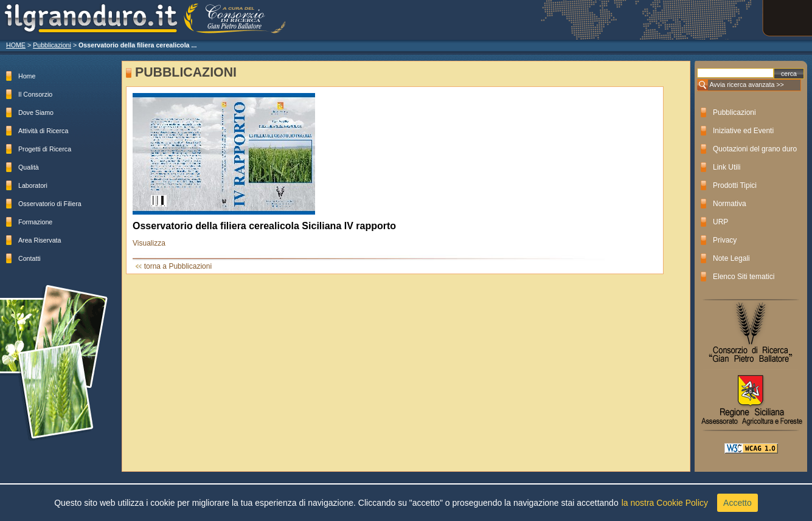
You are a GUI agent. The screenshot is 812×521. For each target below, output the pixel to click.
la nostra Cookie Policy (665, 503)
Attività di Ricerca (43, 131)
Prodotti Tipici (735, 185)
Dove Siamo (36, 112)
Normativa (730, 204)
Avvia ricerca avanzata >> (746, 85)
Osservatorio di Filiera (50, 204)
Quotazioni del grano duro (755, 149)
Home (27, 76)
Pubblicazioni (52, 45)
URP (720, 222)
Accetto (737, 503)
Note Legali (731, 258)
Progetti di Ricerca (45, 149)
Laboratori (33, 185)
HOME (16, 45)
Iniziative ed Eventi (743, 131)
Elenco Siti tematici (744, 277)
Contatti (29, 258)
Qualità (29, 167)
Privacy (725, 240)
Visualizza (149, 243)
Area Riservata (40, 240)
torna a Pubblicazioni (178, 266)
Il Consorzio (35, 94)
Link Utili (727, 167)
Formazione (35, 222)
